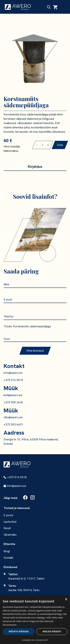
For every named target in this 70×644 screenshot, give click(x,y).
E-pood (8, 515)
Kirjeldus (35, 167)
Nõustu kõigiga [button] (19, 631)
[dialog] (35, 620)
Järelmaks (10, 535)
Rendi (7, 528)
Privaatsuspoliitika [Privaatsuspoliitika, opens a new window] (27, 625)
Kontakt (8, 558)
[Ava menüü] (63, 7)
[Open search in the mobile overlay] (49, 7)
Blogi (7, 551)
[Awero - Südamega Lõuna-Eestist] (17, 464)
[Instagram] (32, 498)
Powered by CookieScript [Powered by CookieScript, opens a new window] (35, 640)
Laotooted (10, 522)
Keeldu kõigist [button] (52, 631)
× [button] (66, 599)
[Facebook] (25, 498)
